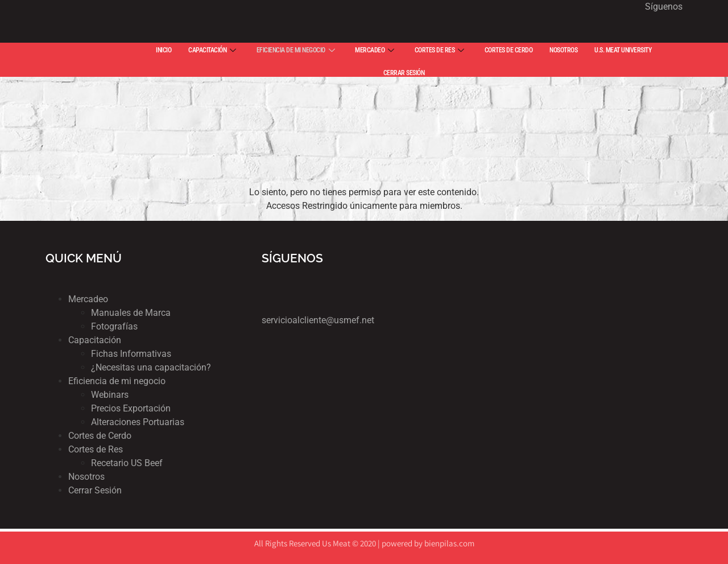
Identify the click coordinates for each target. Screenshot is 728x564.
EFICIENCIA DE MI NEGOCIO (296, 50)
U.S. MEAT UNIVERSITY (623, 50)
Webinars (110, 395)
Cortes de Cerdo (100, 436)
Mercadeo (88, 299)
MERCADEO (375, 50)
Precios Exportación (131, 408)
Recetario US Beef (127, 463)
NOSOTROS (563, 50)
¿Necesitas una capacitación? (151, 367)
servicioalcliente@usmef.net (318, 320)
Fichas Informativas (131, 354)
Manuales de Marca (131, 313)
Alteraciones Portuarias (138, 422)
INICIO (164, 50)
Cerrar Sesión (95, 490)
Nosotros (86, 477)
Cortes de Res (96, 449)
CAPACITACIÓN (212, 50)
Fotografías (114, 326)
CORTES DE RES (439, 50)
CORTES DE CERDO (509, 50)
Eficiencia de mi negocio (117, 381)
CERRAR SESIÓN (404, 73)
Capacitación (95, 340)
